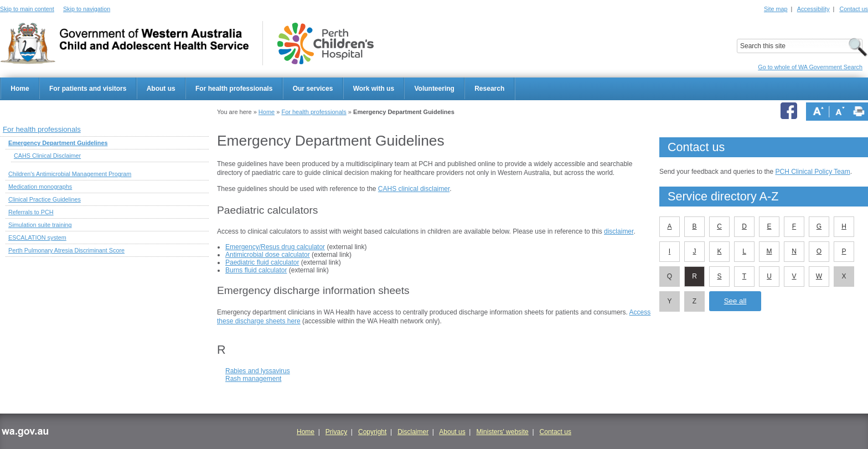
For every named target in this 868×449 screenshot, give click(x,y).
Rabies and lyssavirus (258, 371)
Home (20, 89)
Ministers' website (502, 432)
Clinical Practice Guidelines (45, 199)
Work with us (374, 89)
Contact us (854, 9)
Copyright (372, 432)
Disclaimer (413, 432)
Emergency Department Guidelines (58, 143)
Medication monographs (40, 187)
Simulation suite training (40, 225)
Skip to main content (27, 9)
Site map (776, 9)
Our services (313, 89)
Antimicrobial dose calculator (268, 255)
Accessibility (813, 9)
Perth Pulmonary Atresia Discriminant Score (66, 250)
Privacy (336, 432)
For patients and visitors (88, 89)
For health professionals (234, 89)
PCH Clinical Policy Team (812, 172)
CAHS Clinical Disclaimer (47, 156)
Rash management (253, 379)
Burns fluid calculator (256, 270)
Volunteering (434, 89)
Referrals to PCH (31, 212)
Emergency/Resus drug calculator (275, 247)
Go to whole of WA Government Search (810, 67)
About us (161, 89)
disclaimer (619, 231)
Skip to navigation (87, 9)
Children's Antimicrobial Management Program (70, 174)
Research (489, 89)
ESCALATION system (37, 238)
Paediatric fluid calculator (262, 262)
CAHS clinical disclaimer (414, 189)
